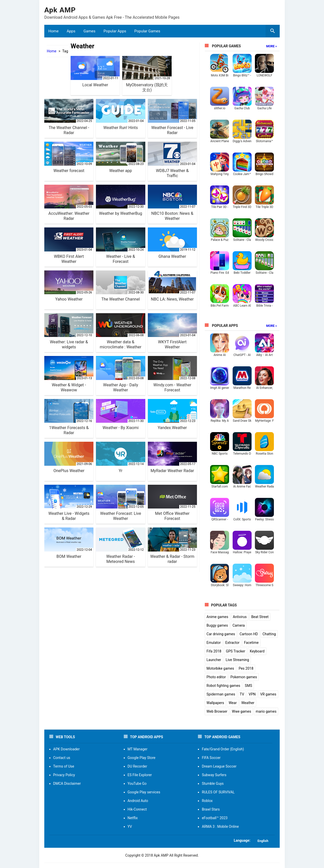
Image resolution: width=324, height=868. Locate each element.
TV (242, 694)
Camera (239, 625)
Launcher (214, 660)
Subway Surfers (214, 775)
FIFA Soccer (211, 758)
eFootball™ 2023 (215, 818)
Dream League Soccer (219, 766)
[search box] (273, 31)
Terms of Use (64, 766)
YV (130, 827)
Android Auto (138, 801)
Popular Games (147, 31)
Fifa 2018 (214, 651)
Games (89, 31)
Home (53, 31)
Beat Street (260, 617)
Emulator (214, 643)
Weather (248, 703)
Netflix (133, 818)
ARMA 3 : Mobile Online (220, 827)
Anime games (217, 617)
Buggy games (217, 625)
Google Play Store (141, 758)
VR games (268, 694)
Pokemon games (244, 677)
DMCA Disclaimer (67, 784)
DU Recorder (137, 766)
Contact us (62, 758)
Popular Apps (115, 31)
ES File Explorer (140, 775)
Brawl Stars (211, 809)
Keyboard (257, 651)
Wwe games (241, 711)
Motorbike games (220, 668)
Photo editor (216, 677)
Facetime (251, 643)
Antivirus (240, 617)
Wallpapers (215, 703)
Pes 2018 (246, 668)
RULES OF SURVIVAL (218, 792)
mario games (266, 711)
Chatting (269, 634)
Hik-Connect (137, 809)
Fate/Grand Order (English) (223, 749)
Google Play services (144, 792)
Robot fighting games (223, 686)
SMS (248, 686)
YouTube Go (137, 784)
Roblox (207, 801)
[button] (162, 840)
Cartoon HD (249, 634)
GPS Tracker (235, 651)
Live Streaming (237, 660)
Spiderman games (221, 694)
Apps (71, 31)
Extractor (232, 643)
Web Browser (217, 711)
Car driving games (221, 634)
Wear (233, 703)
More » (272, 46)
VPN (252, 694)
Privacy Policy (64, 775)
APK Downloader (66, 749)
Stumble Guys (213, 784)
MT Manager (138, 749)
